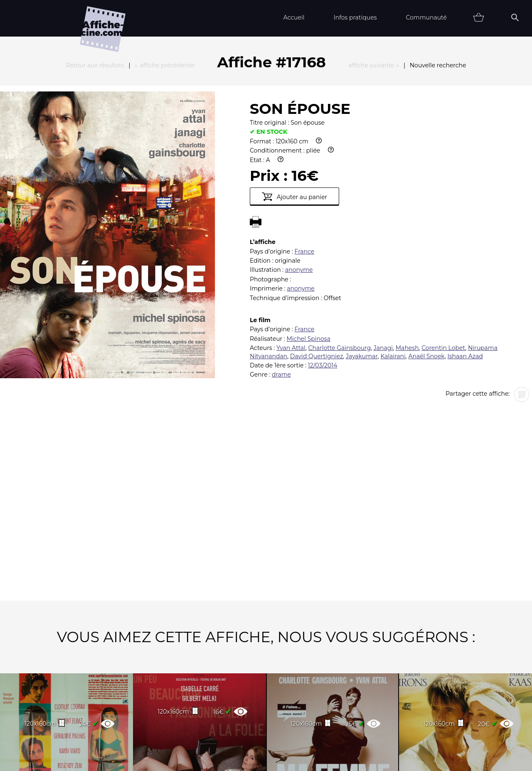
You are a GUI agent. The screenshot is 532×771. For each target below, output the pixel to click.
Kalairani (393, 265)
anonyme (299, 178)
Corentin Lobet (443, 256)
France (305, 160)
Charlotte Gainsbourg (340, 256)
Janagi (383, 256)
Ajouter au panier (294, 105)
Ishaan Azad (465, 265)
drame (281, 283)
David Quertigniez (316, 265)
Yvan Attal (291, 256)
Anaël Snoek (426, 265)
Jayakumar (362, 265)
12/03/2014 (323, 274)
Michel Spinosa (308, 247)
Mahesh (407, 256)
